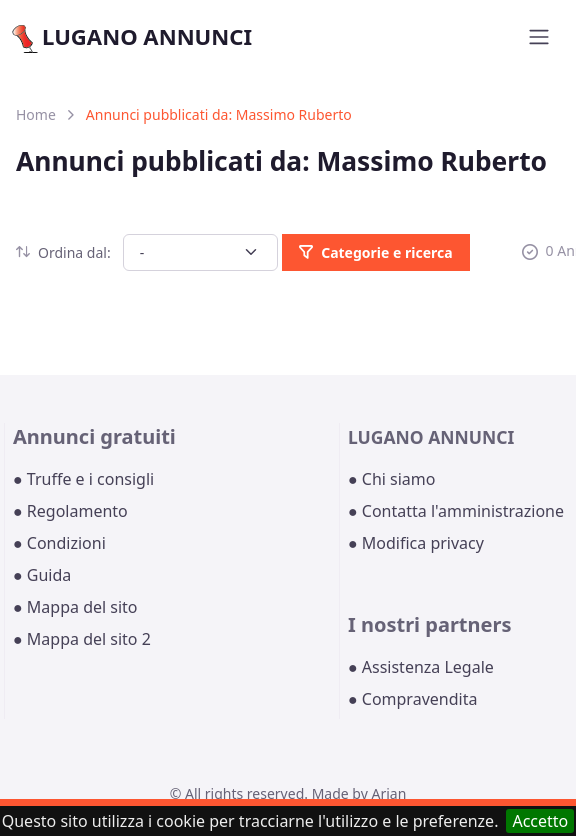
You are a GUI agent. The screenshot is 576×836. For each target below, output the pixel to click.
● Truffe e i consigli (83, 479)
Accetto (540, 821)
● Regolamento (70, 511)
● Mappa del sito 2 (82, 639)
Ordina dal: (63, 252)
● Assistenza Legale (421, 667)
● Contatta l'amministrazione (456, 511)
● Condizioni (59, 543)
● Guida (42, 575)
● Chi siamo (392, 479)
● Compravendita (412, 699)
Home (36, 114)
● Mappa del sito (75, 607)
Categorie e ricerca (375, 252)
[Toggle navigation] (539, 37)
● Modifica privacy (416, 543)
